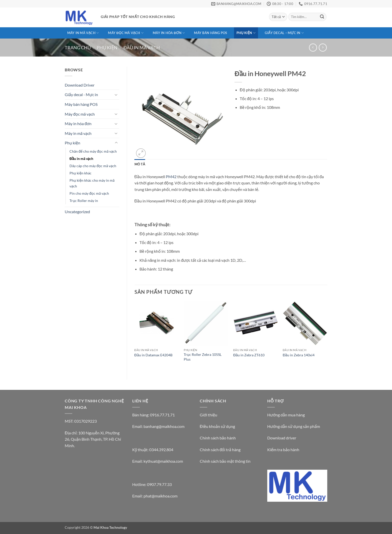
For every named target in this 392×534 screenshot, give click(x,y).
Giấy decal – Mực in (284, 33)
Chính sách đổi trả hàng (220, 450)
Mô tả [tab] (140, 164)
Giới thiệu (208, 415)
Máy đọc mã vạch (126, 33)
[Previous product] (323, 47)
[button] (141, 153)
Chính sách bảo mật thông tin (225, 461)
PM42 (171, 177)
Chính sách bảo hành (218, 438)
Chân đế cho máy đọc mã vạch (93, 151)
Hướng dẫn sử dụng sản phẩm (294, 426)
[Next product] (313, 47)
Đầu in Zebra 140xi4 (299, 355)
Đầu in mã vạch (142, 48)
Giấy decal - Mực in (81, 94)
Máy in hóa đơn (169, 33)
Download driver (282, 438)
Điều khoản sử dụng (217, 426)
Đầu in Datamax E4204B (153, 355)
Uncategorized (77, 212)
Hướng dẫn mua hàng (286, 415)
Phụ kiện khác (80, 173)
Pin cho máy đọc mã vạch (89, 193)
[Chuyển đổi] (116, 95)
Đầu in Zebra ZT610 (249, 355)
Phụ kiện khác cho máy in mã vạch (92, 183)
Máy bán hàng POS (210, 33)
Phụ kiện (246, 33)
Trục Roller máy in (84, 201)
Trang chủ (78, 48)
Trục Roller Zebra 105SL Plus (203, 357)
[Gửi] (322, 17)
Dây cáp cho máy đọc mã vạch (93, 166)
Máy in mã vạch (83, 33)
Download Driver (80, 85)
